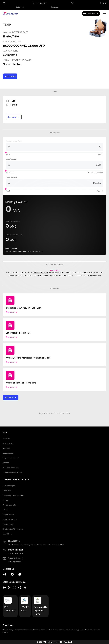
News (5, 510)
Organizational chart (11, 458)
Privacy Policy (8, 524)
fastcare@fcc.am (14, 562)
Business (54, 7)
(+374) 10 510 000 (16, 553)
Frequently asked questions (13, 495)
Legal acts (7, 490)
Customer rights (9, 486)
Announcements (9, 505)
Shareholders (8, 443)
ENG (102, 3)
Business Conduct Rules (12, 472)
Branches (4, 3)
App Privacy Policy (10, 519)
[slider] (6, 153)
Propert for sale (9, 515)
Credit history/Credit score (13, 529)
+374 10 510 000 (39, 3)
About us (6, 438)
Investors (6, 448)
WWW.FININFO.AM (40, 273)
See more (14, 117)
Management (8, 453)
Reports (6, 463)
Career (6, 500)
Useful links (7, 534)
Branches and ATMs (11, 467)
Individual (20, 7)
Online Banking (91, 13)
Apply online (10, 76)
